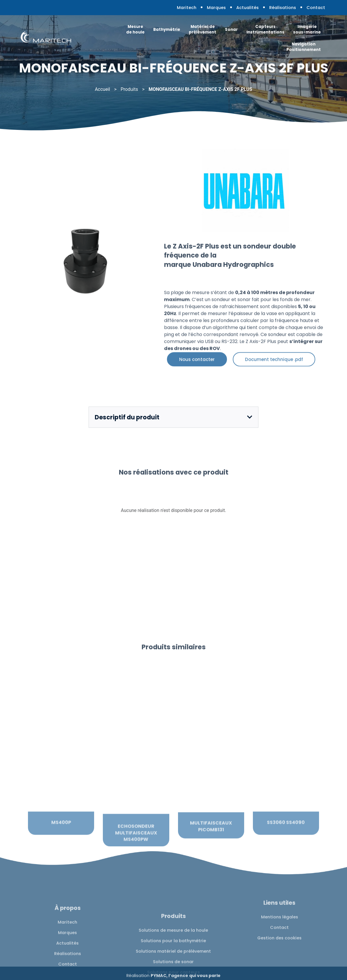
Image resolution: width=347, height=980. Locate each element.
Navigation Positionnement (304, 47)
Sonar (231, 30)
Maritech (187, 8)
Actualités (248, 8)
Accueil (102, 89)
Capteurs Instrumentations (265, 29)
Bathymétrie (167, 30)
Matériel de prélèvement (202, 29)
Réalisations (283, 8)
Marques (216, 8)
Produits (129, 89)
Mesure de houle (135, 29)
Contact (316, 8)
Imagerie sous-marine (307, 29)
